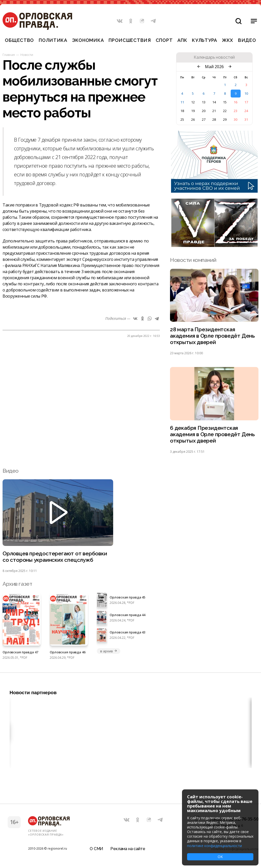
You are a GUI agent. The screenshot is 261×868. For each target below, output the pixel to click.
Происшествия (130, 40)
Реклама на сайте (128, 849)
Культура (205, 40)
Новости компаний (193, 260)
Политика (53, 40)
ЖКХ (228, 40)
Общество (19, 40)
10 (246, 93)
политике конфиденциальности (214, 846)
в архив (109, 651)
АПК (182, 40)
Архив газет (17, 584)
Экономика (88, 40)
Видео (247, 40)
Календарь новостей (214, 57)
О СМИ (96, 849)
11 (182, 102)
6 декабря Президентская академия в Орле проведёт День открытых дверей (212, 435)
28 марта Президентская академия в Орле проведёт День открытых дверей (212, 336)
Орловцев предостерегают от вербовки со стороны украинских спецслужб (55, 557)
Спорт (164, 40)
